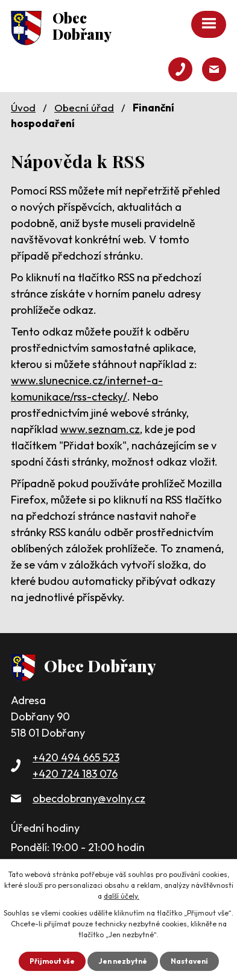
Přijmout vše (52, 961)
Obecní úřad (84, 108)
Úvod (23, 108)
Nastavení (189, 961)
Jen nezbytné (123, 961)
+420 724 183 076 (75, 774)
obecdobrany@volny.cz (89, 798)
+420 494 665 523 (76, 757)
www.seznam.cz (100, 429)
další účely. (122, 896)
